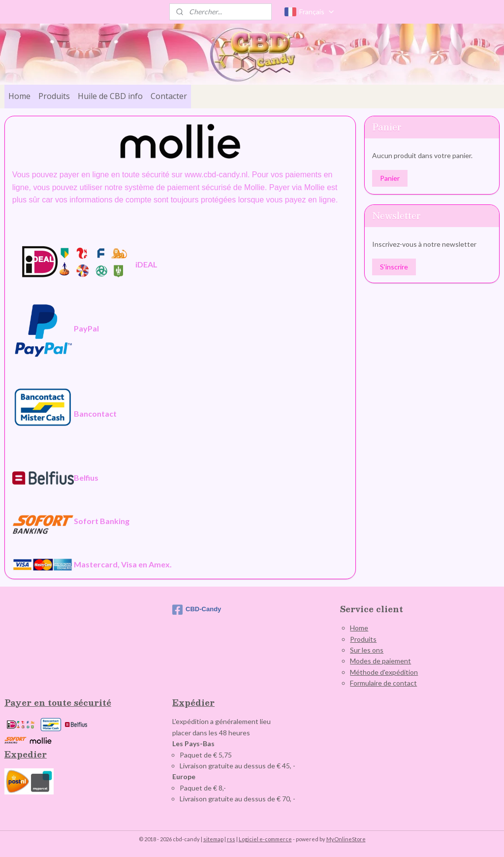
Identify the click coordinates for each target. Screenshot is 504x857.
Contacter (169, 96)
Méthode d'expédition (384, 672)
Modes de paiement (380, 661)
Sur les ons (367, 650)
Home (19, 96)
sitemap (213, 839)
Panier (390, 178)
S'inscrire (394, 267)
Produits (54, 96)
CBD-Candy (197, 610)
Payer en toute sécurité (58, 703)
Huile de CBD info (110, 96)
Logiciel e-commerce (265, 839)
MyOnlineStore (346, 839)
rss (231, 839)
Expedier (26, 754)
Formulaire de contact (383, 683)
